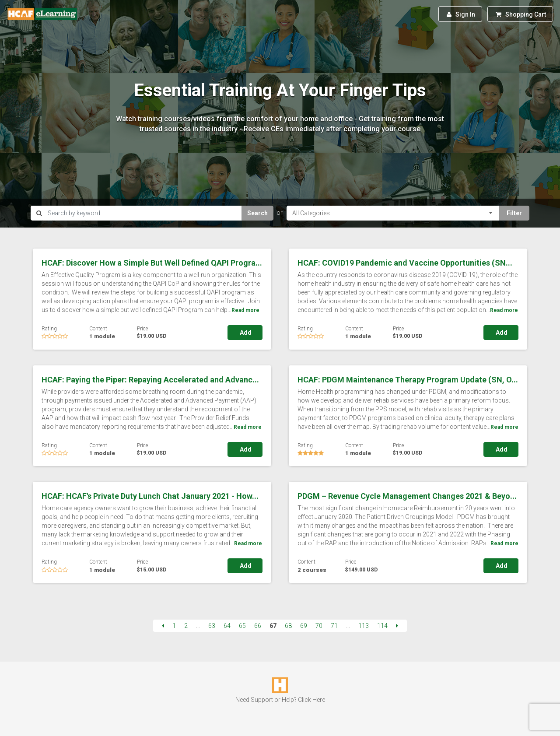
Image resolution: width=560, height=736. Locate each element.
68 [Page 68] (288, 626)
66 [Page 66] (258, 626)
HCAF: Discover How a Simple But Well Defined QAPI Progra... (152, 263)
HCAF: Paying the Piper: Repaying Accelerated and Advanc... (150, 380)
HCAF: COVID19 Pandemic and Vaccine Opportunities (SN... (405, 263)
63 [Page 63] (212, 626)
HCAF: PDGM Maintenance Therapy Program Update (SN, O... (408, 380)
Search (257, 213)
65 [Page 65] (242, 626)
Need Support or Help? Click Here (280, 700)
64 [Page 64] (227, 626)
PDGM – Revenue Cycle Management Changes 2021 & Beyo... (407, 496)
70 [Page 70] (319, 626)
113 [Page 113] (364, 626)
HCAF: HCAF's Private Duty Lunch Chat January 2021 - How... (150, 496)
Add (245, 333)
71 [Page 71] (334, 626)
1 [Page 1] (174, 626)
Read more (245, 310)
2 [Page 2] (186, 626)
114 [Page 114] (382, 626)
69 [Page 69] (304, 626)
